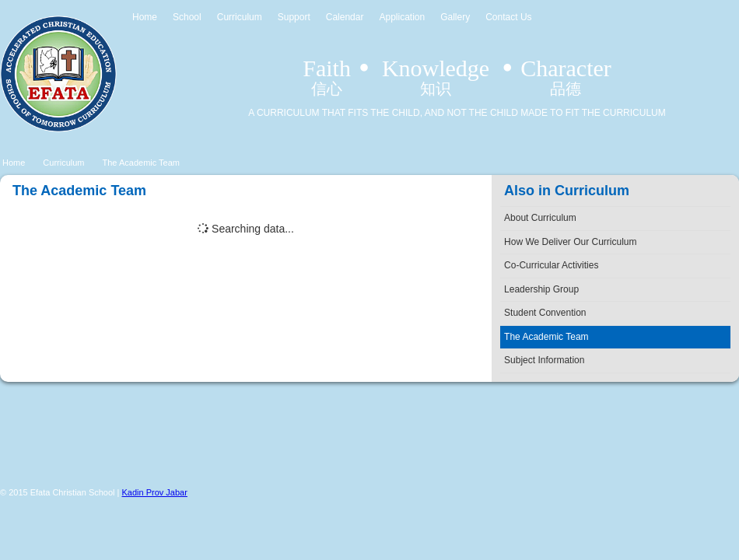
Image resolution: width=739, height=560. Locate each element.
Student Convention (545, 313)
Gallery (455, 17)
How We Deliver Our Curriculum (570, 242)
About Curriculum (540, 218)
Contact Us (508, 17)
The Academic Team (141, 163)
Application (402, 17)
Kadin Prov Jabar (155, 492)
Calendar (345, 17)
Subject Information (544, 360)
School (187, 17)
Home (145, 17)
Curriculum (240, 17)
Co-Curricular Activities (551, 265)
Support (294, 17)
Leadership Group (541, 289)
